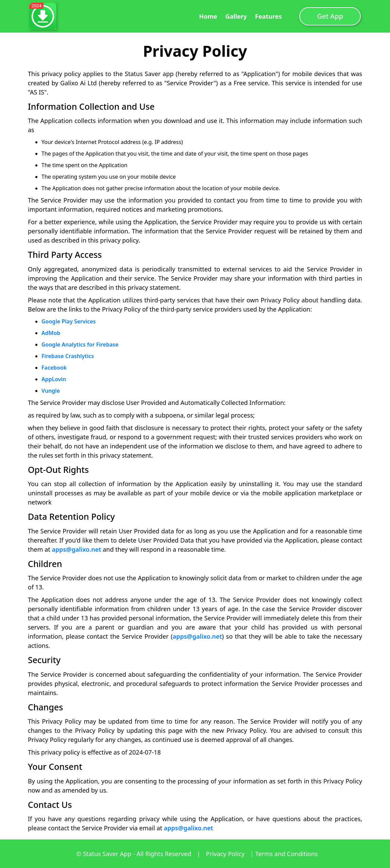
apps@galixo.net (77, 549)
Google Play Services (69, 321)
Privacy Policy (226, 854)
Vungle (51, 391)
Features (268, 16)
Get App (330, 16)
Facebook (54, 368)
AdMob (51, 333)
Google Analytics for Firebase (80, 344)
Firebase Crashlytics (68, 356)
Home (208, 16)
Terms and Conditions (286, 854)
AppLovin (54, 379)
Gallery (236, 16)
